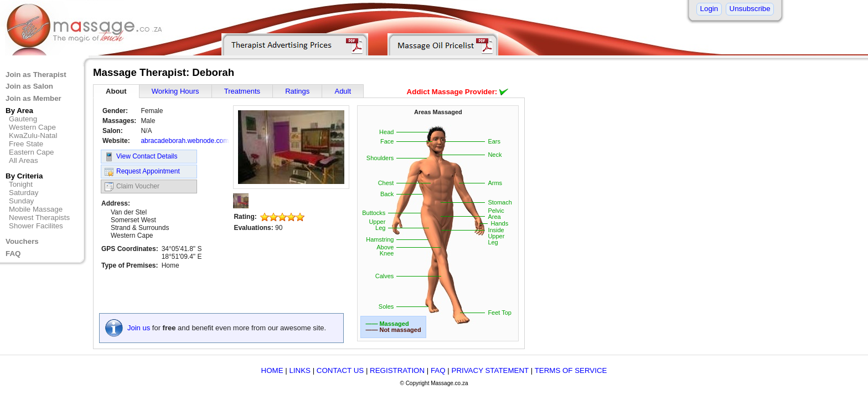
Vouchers (22, 241)
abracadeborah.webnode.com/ (185, 141)
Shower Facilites (36, 226)
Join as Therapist (36, 75)
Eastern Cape (32, 152)
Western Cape (32, 127)
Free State (26, 144)
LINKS (300, 370)
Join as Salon (29, 86)
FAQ (13, 254)
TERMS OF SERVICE (571, 370)
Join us (139, 328)
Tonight (21, 184)
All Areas (24, 160)
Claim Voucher (132, 187)
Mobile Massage (36, 209)
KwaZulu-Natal (33, 135)
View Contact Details (141, 157)
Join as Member (33, 98)
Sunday (21, 201)
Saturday (24, 193)
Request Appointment (142, 172)
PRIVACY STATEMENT (490, 370)
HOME (272, 370)
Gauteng (23, 119)
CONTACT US (340, 370)
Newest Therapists (39, 218)
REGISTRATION (397, 370)
